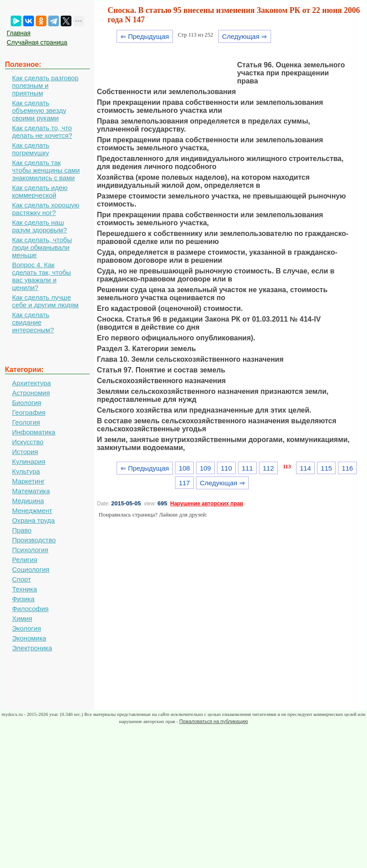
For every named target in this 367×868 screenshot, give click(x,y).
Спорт (21, 579)
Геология (26, 422)
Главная (19, 33)
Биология (27, 403)
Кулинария (29, 461)
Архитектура (31, 383)
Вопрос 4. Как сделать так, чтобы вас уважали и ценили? (42, 276)
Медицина (28, 501)
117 (184, 483)
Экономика (29, 638)
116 (348, 468)
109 (205, 468)
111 (248, 468)
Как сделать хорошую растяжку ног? (46, 209)
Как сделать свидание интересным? (33, 322)
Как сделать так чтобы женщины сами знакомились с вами (46, 170)
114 (306, 468)
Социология (31, 569)
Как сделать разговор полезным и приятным (45, 85)
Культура (26, 471)
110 (226, 468)
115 (327, 468)
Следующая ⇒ (244, 36)
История (25, 452)
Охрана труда (33, 520)
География (29, 412)
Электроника (32, 648)
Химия (22, 618)
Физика (23, 599)
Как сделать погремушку (31, 149)
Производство (34, 540)
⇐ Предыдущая (145, 36)
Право (22, 530)
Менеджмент (32, 510)
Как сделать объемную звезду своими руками (39, 110)
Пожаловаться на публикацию (213, 721)
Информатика (34, 432)
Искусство (28, 442)
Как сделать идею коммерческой (40, 191)
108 (184, 468)
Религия (25, 560)
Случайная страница (37, 42)
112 (269, 468)
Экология (27, 628)
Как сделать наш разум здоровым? (40, 226)
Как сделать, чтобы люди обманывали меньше (42, 247)
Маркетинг (28, 481)
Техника (25, 589)
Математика (31, 491)
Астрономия (31, 393)
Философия (30, 609)
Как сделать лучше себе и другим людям (45, 301)
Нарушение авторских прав (206, 504)
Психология (30, 550)
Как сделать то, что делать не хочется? (42, 132)
